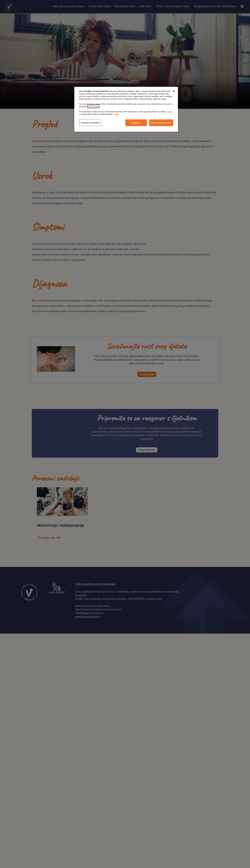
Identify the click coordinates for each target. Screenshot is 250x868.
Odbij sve (136, 123)
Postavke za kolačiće (90, 123)
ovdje (170, 112)
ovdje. (116, 114)
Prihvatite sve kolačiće (161, 123)
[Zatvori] (173, 91)
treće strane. (93, 106)
